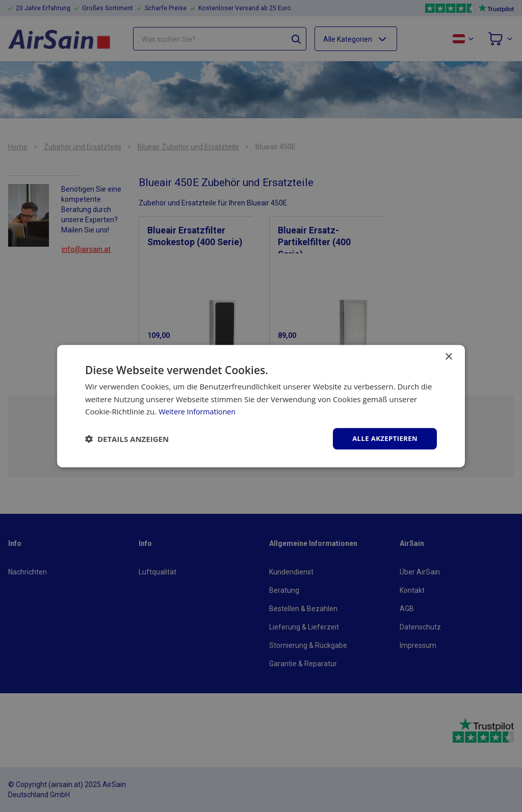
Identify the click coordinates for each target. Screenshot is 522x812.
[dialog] (261, 406)
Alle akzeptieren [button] (383, 438)
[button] (127, 439)
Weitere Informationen (199, 411)
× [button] (448, 356)
